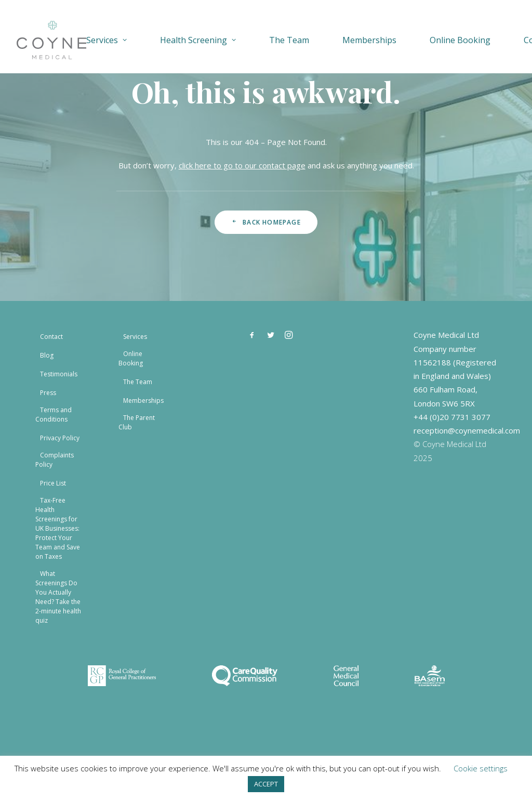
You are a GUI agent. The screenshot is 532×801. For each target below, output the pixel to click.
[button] (252, 337)
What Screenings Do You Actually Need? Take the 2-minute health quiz (58, 597)
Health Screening (198, 40)
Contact (51, 337)
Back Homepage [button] (266, 222)
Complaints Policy (55, 460)
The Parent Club (137, 422)
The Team (289, 40)
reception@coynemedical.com (467, 430)
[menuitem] (114, 40)
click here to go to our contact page (242, 165)
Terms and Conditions (54, 415)
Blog (47, 355)
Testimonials (59, 374)
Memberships (369, 40)
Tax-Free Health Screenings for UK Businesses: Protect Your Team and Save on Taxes (58, 528)
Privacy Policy (60, 438)
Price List (53, 483)
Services (107, 40)
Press (48, 393)
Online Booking (460, 40)
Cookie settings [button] (481, 768)
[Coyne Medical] (51, 40)
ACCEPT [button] (266, 784)
